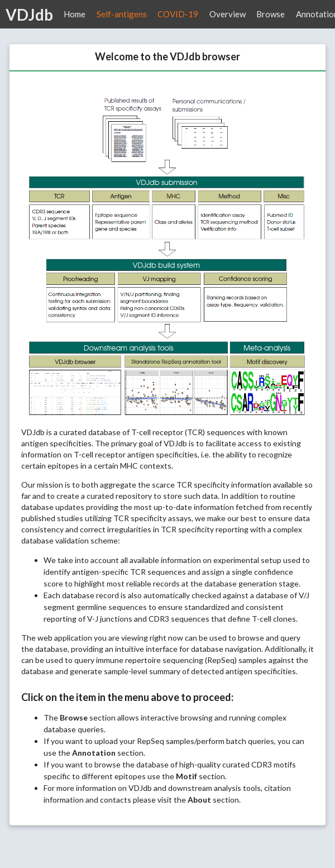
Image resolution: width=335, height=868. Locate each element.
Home (75, 14)
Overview (228, 14)
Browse (271, 14)
